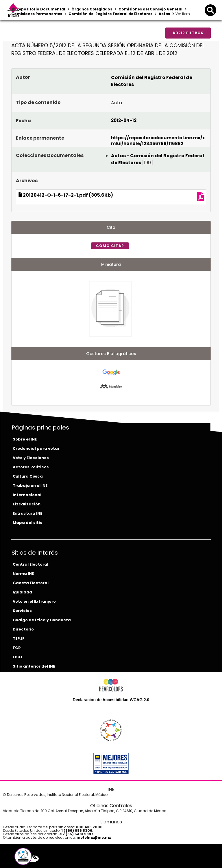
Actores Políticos (31, 467)
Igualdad (22, 592)
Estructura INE (27, 513)
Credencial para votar (36, 448)
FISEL (18, 657)
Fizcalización (27, 504)
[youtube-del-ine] (41, 859)
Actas (164, 14)
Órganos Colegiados (92, 9)
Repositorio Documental (41, 9)
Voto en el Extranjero (34, 601)
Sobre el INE (25, 439)
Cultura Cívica (28, 476)
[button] (23, 856)
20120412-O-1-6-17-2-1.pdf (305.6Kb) (66, 195)
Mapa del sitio (28, 523)
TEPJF (19, 638)
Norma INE (23, 574)
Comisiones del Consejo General (150, 9)
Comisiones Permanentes (37, 14)
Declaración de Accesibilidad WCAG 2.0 (111, 700)
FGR (17, 648)
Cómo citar (110, 246)
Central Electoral (30, 564)
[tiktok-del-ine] (50, 859)
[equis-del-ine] (33, 859)
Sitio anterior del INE (34, 666)
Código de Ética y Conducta (42, 620)
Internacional (27, 495)
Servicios (22, 611)
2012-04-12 (124, 120)
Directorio (23, 629)
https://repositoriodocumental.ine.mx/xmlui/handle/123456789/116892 (158, 141)
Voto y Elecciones (31, 458)
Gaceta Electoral (31, 583)
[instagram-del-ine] (46, 859)
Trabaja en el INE (30, 486)
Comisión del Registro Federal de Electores (110, 14)
